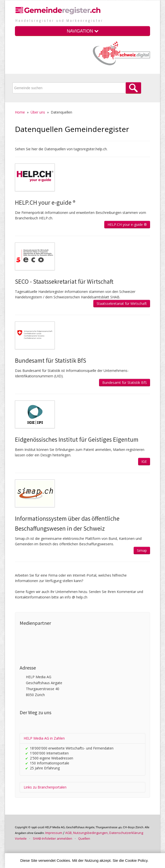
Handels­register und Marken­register (59, 20)
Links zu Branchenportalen (45, 787)
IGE (144, 461)
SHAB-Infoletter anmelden (53, 838)
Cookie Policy (136, 860)
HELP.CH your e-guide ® (127, 224)
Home (20, 112)
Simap (142, 550)
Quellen (84, 838)
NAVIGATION (82, 31)
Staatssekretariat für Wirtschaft (122, 303)
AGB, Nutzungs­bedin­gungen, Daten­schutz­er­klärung (104, 833)
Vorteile (21, 838)
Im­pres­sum (54, 833)
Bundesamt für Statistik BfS (125, 382)
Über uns (38, 112)
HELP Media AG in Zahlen (44, 738)
